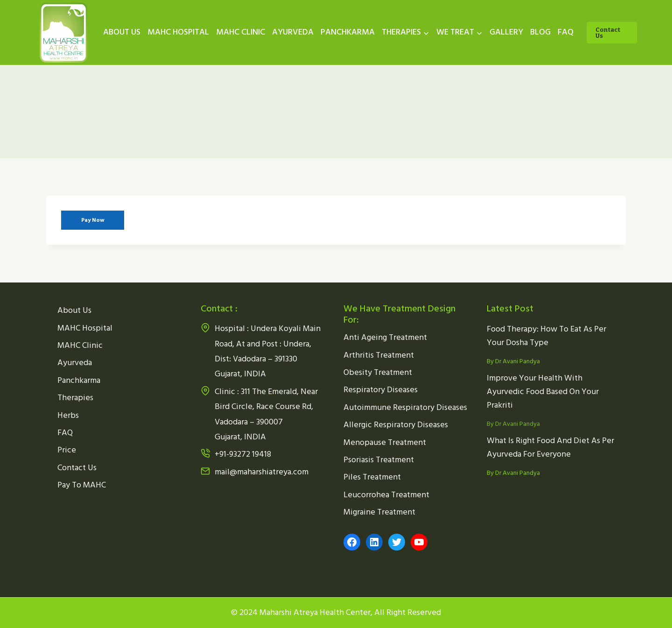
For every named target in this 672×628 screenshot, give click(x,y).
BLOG (540, 32)
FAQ (566, 32)
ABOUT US (122, 32)
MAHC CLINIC (241, 32)
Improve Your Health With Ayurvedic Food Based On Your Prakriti (543, 392)
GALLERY (506, 32)
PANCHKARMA (348, 32)
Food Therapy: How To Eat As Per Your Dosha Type (546, 336)
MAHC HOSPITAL (178, 32)
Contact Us (608, 33)
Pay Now (93, 220)
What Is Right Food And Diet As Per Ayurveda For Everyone (550, 447)
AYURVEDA (293, 32)
